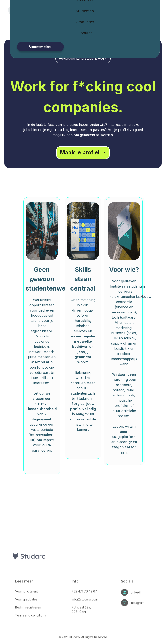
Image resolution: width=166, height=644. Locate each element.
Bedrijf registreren (28, 620)
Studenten (85, 11)
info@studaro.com (85, 612)
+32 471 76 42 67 (84, 604)
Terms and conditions (30, 628)
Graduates (85, 22)
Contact (85, 33)
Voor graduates (26, 612)
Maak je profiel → (83, 152)
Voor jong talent (26, 604)
